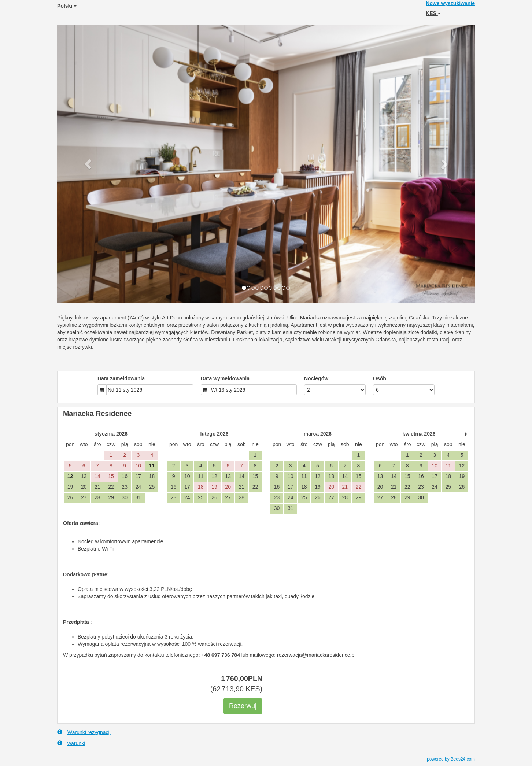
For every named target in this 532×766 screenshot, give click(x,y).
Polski (67, 6)
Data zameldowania (121, 378)
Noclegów (316, 378)
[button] (88, 164)
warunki (71, 743)
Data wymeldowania (225, 378)
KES (433, 13)
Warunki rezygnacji (84, 732)
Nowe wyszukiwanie (450, 3)
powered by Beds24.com (451, 759)
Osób (380, 378)
